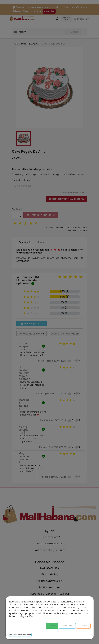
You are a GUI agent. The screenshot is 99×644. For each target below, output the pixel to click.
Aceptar (52, 626)
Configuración (67, 626)
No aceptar (83, 626)
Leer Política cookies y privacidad (20, 635)
